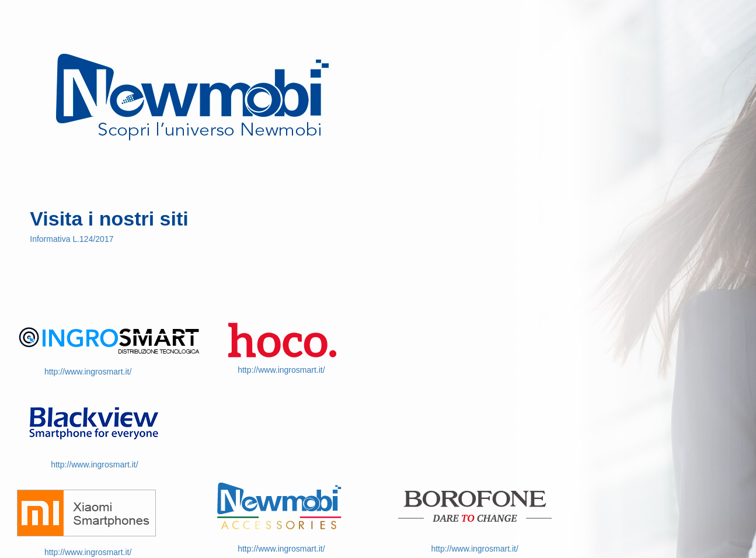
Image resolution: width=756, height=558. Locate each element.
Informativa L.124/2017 (72, 239)
